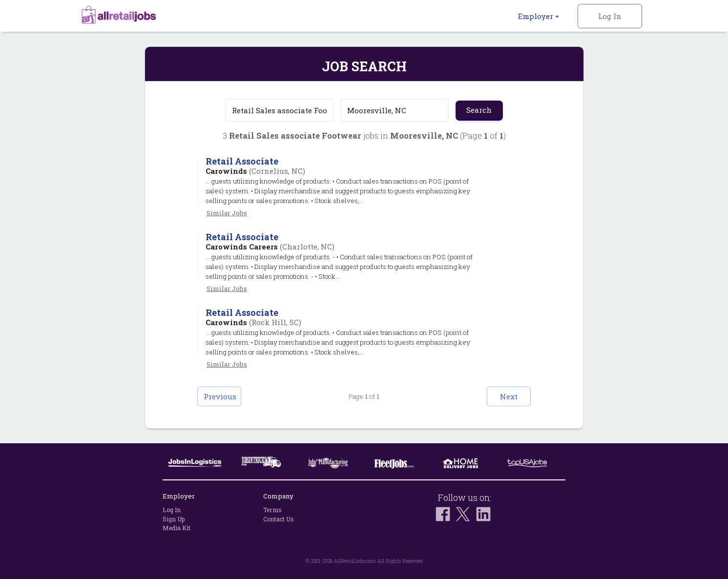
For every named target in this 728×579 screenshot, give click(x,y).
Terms (272, 510)
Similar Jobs (227, 213)
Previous (220, 396)
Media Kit (177, 528)
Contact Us (279, 519)
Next (509, 396)
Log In (610, 16)
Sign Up (174, 519)
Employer (539, 16)
